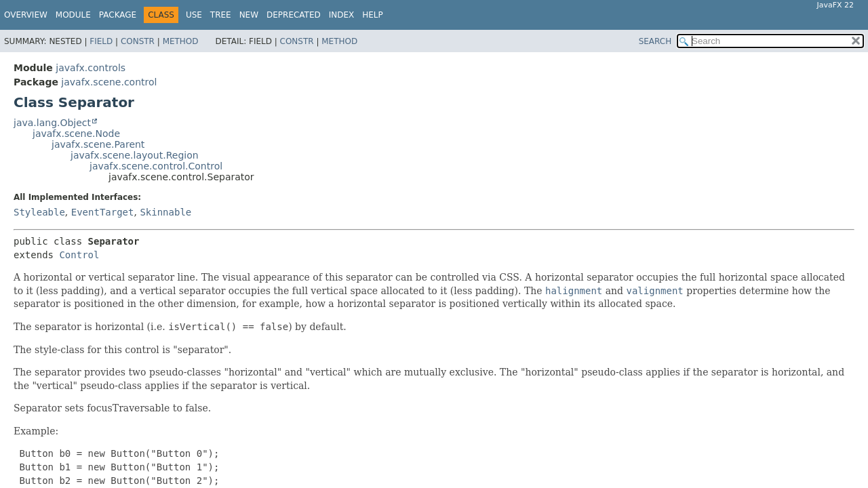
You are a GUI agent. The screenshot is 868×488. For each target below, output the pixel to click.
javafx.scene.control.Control (156, 166)
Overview (26, 15)
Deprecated (294, 15)
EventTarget (103, 212)
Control (79, 255)
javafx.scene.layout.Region (135, 155)
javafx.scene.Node (76, 134)
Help (373, 15)
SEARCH (655, 41)
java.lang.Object (52, 123)
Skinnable (165, 212)
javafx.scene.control (109, 82)
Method (181, 41)
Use (194, 15)
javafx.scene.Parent (98, 144)
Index (342, 15)
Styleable (39, 212)
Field (101, 41)
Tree (221, 15)
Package (118, 15)
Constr (138, 41)
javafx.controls (91, 68)
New (249, 15)
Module (73, 15)
